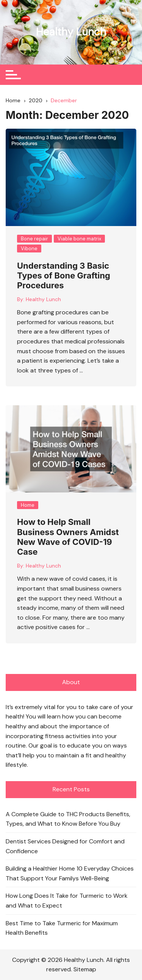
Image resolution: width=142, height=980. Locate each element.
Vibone (29, 248)
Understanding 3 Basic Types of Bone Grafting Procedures (64, 276)
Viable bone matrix (79, 239)
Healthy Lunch (71, 32)
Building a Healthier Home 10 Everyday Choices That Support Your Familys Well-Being (70, 873)
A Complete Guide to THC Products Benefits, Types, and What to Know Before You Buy (68, 819)
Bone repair (34, 239)
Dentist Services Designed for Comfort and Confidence (65, 846)
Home (28, 505)
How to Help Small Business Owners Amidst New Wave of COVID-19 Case (68, 537)
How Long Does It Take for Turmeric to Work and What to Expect (67, 901)
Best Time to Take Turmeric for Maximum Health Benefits (62, 928)
